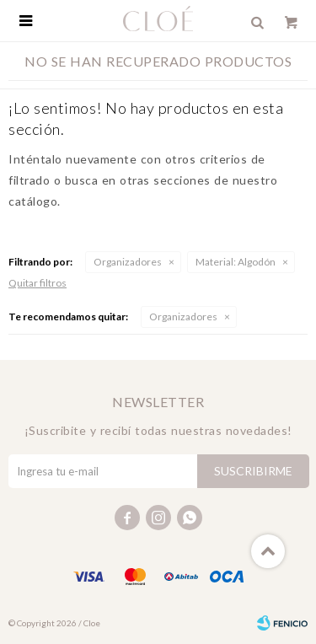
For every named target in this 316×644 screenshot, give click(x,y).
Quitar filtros (37, 283)
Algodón (236, 262)
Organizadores (128, 262)
